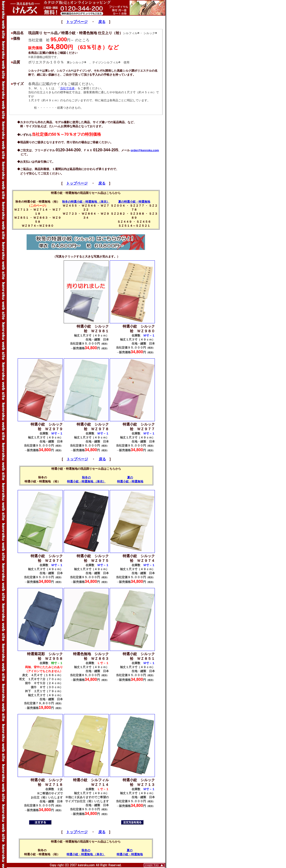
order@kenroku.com (145, 150)
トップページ (77, 22)
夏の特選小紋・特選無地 (134, 202)
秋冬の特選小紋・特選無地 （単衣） (86, 202)
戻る (102, 22)
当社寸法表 (67, 88)
